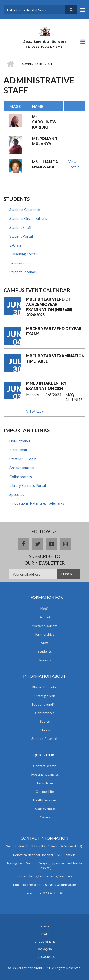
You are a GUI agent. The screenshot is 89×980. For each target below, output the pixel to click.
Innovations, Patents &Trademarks (37, 503)
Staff (45, 643)
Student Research (45, 739)
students (45, 651)
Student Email (20, 227)
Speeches (17, 494)
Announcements (22, 468)
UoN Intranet (20, 441)
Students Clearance (25, 210)
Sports (45, 721)
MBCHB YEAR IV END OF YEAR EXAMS (54, 331)
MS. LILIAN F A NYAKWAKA (45, 164)
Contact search (45, 766)
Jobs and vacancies (45, 774)
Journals (45, 660)
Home (45, 927)
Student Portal (21, 236)
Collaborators (21, 477)
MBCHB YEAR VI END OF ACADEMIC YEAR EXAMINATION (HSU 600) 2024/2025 (49, 307)
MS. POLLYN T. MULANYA (45, 141)
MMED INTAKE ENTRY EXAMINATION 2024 (46, 386)
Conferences (45, 713)
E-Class (16, 245)
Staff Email (18, 450)
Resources (46, 957)
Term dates (45, 783)
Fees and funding (45, 704)
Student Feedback (23, 272)
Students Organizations (28, 218)
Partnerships (45, 634)
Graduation (19, 263)
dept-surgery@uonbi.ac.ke (56, 885)
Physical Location (45, 687)
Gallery (45, 817)
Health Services (45, 800)
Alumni (45, 617)
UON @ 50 (45, 949)
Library (45, 730)
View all (34, 411)
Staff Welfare (45, 809)
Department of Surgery (44, 41)
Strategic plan (45, 696)
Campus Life (45, 791)
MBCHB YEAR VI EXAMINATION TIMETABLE (55, 358)
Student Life (45, 942)
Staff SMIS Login (23, 459)
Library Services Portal (28, 485)
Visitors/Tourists (45, 626)
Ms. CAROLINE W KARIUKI (44, 122)
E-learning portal (23, 254)
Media (45, 609)
